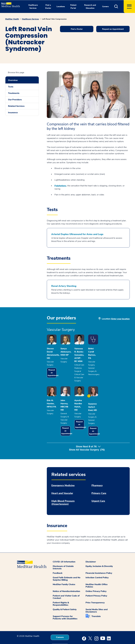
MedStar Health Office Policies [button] (97, 571)
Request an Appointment (55, 369)
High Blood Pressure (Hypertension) (63, 488)
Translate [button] (96, 602)
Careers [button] (105, 7)
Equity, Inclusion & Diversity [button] (99, 552)
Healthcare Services (30, 19)
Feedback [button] (58, 559)
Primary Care (99, 479)
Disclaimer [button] (91, 548)
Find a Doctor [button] (48, 7)
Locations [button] (61, 7)
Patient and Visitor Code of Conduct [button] (66, 583)
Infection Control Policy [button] (97, 563)
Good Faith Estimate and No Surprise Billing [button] (67, 565)
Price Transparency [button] (95, 588)
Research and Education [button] (90, 7)
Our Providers (15, 100)
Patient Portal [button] (73, 7)
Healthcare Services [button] (33, 7)
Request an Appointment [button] (113, 29)
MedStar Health (12, 19)
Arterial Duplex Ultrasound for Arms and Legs (77, 234)
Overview (13, 80)
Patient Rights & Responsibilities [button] (61, 590)
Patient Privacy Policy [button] (96, 582)
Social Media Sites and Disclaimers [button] (97, 596)
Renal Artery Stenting (64, 286)
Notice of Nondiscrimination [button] (66, 577)
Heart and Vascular (62, 479)
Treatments (14, 93)
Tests (11, 87)
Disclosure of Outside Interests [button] (63, 553)
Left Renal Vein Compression (54, 19)
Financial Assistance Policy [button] (99, 559)
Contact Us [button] (60, 632)
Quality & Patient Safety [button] (65, 595)
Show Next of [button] (88, 435)
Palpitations (60, 186)
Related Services (16, 106)
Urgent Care (98, 487)
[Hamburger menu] (129, 7)
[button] (119, 7)
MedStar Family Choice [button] (64, 570)
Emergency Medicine (63, 471)
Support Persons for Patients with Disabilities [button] (65, 603)
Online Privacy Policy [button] (96, 577)
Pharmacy (97, 471)
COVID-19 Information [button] (64, 548)
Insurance (13, 113)
